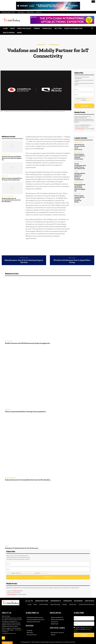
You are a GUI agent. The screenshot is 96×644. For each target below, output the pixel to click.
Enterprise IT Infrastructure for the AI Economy (21, 548)
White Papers (9, 33)
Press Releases (24, 28)
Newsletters (21, 12)
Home (5, 28)
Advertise (39, 12)
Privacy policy (44, 573)
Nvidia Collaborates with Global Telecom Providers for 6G (80, 164)
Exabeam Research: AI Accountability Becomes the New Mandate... (11, 200)
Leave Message (80, 129)
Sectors (58, 28)
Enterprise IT (41, 45)
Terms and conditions (28, 573)
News (13, 28)
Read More (18, 629)
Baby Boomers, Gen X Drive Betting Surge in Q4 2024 (24, 261)
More (19, 33)
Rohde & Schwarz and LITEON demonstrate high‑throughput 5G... (12, 158)
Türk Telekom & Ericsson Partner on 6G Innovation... (80, 146)
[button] (92, 28)
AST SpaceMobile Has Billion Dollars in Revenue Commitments (80, 173)
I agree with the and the (83, 100)
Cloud (76, 169)
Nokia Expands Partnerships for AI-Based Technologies (80, 154)
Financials (47, 28)
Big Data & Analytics (8, 196)
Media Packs (30, 12)
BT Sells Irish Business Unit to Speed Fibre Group (72, 261)
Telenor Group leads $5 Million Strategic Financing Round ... (12, 179)
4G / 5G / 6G (6, 154)
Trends (37, 28)
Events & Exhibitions (73, 28)
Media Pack (85, 125)
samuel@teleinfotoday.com (9, 633)
